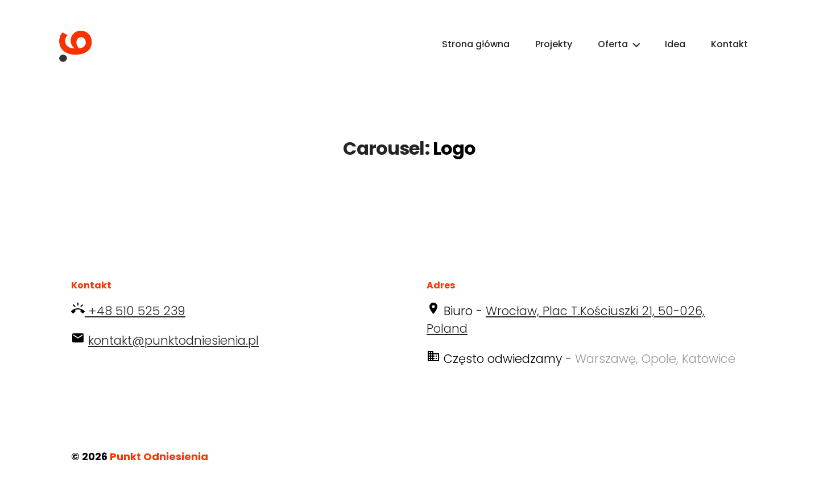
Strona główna (476, 51)
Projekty (554, 51)
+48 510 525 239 (135, 326)
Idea (675, 51)
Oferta (613, 51)
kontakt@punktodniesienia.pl (173, 356)
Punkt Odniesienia (159, 472)
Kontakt (729, 51)
